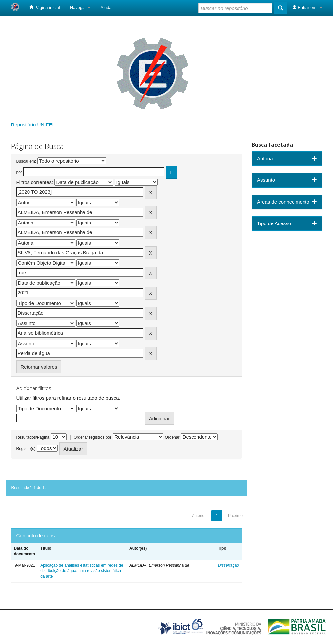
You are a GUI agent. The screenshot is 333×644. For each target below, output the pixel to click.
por (19, 172)
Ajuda (106, 7)
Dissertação (228, 565)
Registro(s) (26, 449)
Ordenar (172, 437)
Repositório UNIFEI (32, 125)
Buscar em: (26, 161)
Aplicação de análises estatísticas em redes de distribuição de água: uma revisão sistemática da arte (82, 571)
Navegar (80, 7)
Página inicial (45, 7)
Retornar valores (39, 367)
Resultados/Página (33, 437)
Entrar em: (307, 7)
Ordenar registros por (92, 437)
